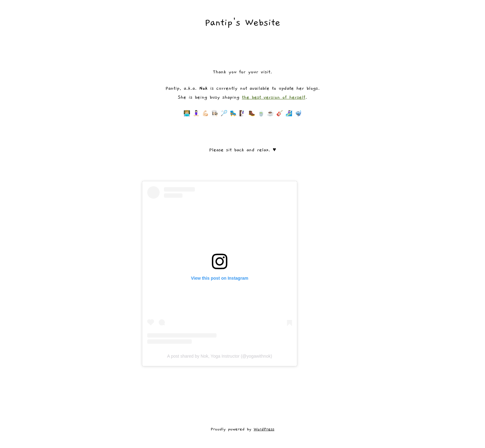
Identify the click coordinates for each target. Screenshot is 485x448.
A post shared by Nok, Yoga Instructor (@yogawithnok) (220, 356)
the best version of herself (274, 97)
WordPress (264, 429)
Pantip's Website (242, 23)
